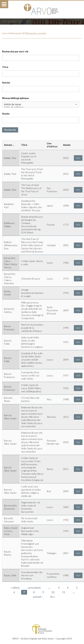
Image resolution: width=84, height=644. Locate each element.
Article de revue (41, 104)
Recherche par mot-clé (15, 51)
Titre (5, 67)
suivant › (38, 597)
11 (64, 592)
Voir (78, 158)
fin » (53, 597)
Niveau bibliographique (15, 98)
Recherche (10, 130)
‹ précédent (34, 588)
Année (6, 114)
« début (15, 588)
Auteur (6, 82)
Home (5, 33)
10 (53, 592)
